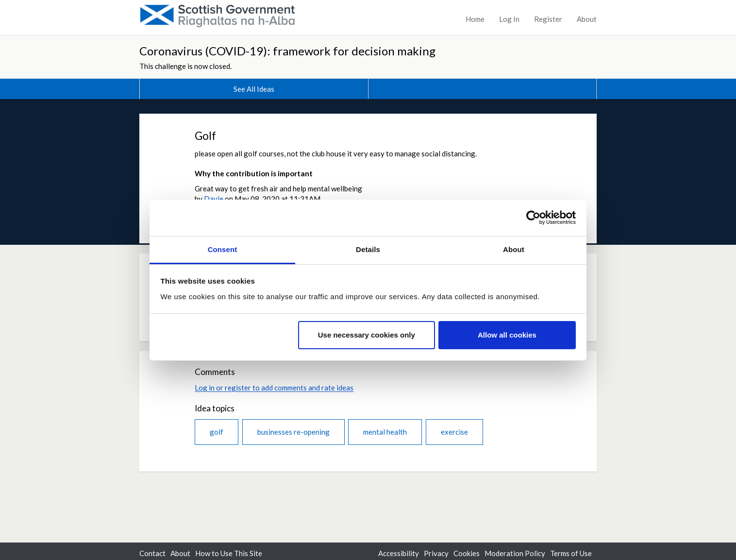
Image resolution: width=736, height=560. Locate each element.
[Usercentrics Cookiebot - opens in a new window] (533, 218)
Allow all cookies (507, 335)
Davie (214, 199)
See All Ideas (254, 89)
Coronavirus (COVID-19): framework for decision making (287, 51)
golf (217, 432)
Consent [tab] (223, 249)
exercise (454, 432)
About (587, 19)
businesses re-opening (293, 432)
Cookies (467, 553)
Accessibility (399, 553)
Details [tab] (368, 249)
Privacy (436, 553)
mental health (385, 432)
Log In (509, 19)
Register (548, 19)
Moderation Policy (515, 553)
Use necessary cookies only (367, 335)
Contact (152, 553)
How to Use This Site (229, 553)
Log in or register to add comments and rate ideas (274, 388)
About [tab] (514, 249)
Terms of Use (571, 553)
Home (475, 19)
